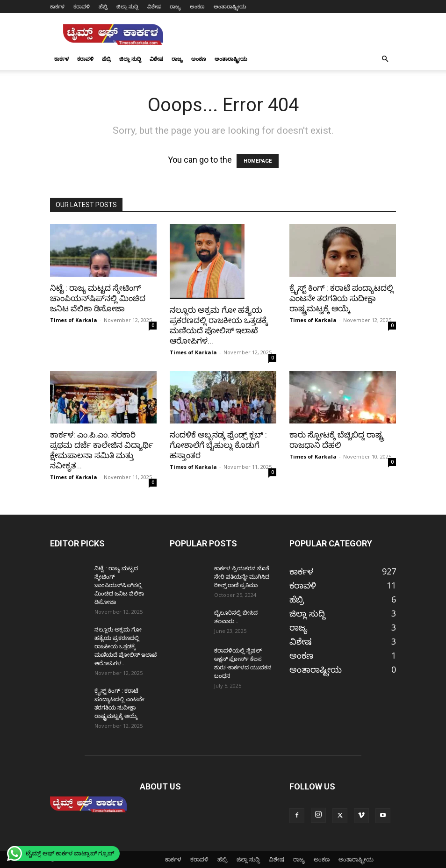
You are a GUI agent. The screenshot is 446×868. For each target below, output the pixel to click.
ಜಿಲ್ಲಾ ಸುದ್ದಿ (127, 6)
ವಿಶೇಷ (154, 6)
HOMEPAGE (258, 161)
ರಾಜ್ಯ (175, 6)
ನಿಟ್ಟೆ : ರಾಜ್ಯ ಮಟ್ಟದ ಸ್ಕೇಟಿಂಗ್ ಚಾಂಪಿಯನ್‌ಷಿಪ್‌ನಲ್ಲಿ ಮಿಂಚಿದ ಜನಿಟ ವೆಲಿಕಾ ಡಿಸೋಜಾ (98, 298)
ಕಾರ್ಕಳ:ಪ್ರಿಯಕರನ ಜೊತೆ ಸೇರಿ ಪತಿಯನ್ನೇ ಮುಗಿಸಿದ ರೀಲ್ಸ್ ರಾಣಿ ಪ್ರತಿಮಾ (242, 577)
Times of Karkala (74, 320)
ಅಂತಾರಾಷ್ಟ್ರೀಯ (230, 6)
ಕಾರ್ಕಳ (57, 6)
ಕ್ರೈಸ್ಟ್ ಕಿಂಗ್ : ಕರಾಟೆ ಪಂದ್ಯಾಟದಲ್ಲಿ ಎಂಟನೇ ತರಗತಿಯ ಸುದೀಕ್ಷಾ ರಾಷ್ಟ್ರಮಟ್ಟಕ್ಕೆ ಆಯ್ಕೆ (342, 298)
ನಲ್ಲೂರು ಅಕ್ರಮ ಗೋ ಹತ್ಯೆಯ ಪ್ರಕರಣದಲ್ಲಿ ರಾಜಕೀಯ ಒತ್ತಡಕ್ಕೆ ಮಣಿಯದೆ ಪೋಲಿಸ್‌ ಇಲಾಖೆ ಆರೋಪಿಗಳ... (126, 646)
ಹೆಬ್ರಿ (103, 6)
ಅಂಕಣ (197, 6)
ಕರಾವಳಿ (82, 6)
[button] (385, 58)
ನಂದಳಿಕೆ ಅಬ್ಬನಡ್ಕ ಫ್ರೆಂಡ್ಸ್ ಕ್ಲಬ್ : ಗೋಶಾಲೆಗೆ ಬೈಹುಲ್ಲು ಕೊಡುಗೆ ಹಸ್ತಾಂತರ (218, 445)
